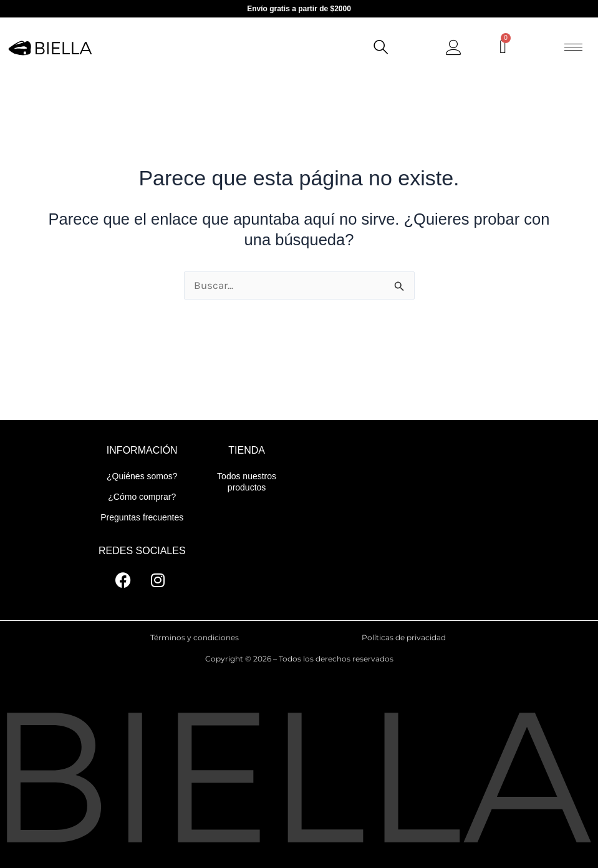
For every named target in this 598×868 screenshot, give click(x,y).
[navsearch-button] (380, 49)
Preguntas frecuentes (142, 517)
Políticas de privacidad (404, 637)
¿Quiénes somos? (142, 476)
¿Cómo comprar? (142, 497)
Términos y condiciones (195, 637)
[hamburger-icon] (573, 47)
